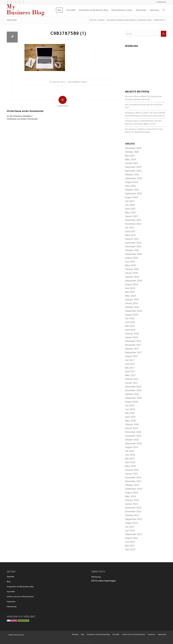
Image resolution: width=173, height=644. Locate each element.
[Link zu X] (8, 2)
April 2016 (130, 417)
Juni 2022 (130, 205)
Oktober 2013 (132, 515)
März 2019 (130, 296)
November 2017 (133, 345)
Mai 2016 (130, 413)
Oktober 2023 (132, 175)
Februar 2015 (132, 470)
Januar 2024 (131, 163)
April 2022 (130, 209)
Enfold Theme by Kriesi (16, 635)
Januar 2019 (131, 303)
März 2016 (130, 421)
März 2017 (130, 375)
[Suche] (164, 10)
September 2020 (134, 254)
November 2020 (133, 247)
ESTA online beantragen (104, 581)
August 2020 (131, 258)
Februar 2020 (132, 269)
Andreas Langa (80, 82)
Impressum (11, 602)
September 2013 (134, 519)
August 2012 (131, 538)
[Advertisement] (146, 65)
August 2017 (131, 356)
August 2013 (131, 523)
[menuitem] (59, 10)
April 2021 (130, 231)
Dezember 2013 (133, 508)
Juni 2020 (130, 262)
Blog (9, 582)
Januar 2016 (131, 428)
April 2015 (130, 462)
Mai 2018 (130, 326)
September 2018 (134, 311)
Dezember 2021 (133, 220)
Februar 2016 (132, 424)
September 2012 (134, 534)
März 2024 (130, 159)
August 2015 (131, 447)
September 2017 (134, 353)
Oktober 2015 (132, 440)
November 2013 (133, 512)
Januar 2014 (131, 504)
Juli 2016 (130, 406)
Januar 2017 (131, 383)
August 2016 (131, 402)
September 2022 (134, 193)
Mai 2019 (130, 292)
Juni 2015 (130, 455)
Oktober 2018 (132, 307)
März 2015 (130, 466)
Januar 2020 (131, 273)
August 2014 (131, 493)
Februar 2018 (132, 334)
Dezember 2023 (133, 167)
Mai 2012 (130, 546)
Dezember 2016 (133, 387)
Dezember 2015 (133, 432)
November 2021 (133, 224)
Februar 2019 (132, 300)
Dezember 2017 (133, 341)
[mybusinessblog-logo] (26, 10)
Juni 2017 (130, 364)
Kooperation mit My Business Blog (20, 587)
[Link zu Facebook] (24, 2)
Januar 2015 (131, 474)
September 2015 (134, 443)
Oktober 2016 (132, 394)
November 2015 (133, 436)
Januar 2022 (131, 216)
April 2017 (130, 372)
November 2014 (133, 481)
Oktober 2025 (132, 152)
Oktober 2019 (132, 277)
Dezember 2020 (133, 243)
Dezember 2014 (133, 477)
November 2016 (133, 390)
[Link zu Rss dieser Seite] (12, 2)
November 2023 (133, 171)
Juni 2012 (130, 542)
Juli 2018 (130, 318)
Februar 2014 (132, 500)
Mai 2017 (130, 368)
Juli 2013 (130, 527)
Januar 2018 (131, 337)
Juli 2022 (130, 201)
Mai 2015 (130, 459)
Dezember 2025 (133, 148)
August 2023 (131, 182)
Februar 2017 (132, 379)
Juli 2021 (130, 228)
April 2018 (130, 330)
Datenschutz (12, 607)
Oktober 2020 (132, 250)
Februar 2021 (132, 239)
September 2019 (134, 281)
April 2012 (130, 549)
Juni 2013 (130, 531)
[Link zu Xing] (16, 2)
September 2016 (134, 398)
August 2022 (131, 197)
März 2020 (130, 265)
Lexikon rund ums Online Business (20, 597)
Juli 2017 (130, 360)
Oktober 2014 (132, 485)
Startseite (12, 20)
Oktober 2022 (132, 190)
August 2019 (131, 284)
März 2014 (130, 496)
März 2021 (130, 235)
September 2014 (134, 489)
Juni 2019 (130, 288)
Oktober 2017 (132, 349)
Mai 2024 (130, 156)
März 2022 (130, 213)
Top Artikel (11, 592)
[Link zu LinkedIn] (20, 2)
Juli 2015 (130, 451)
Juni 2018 (130, 322)
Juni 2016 (130, 409)
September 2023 (134, 178)
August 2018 (131, 315)
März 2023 (130, 186)
